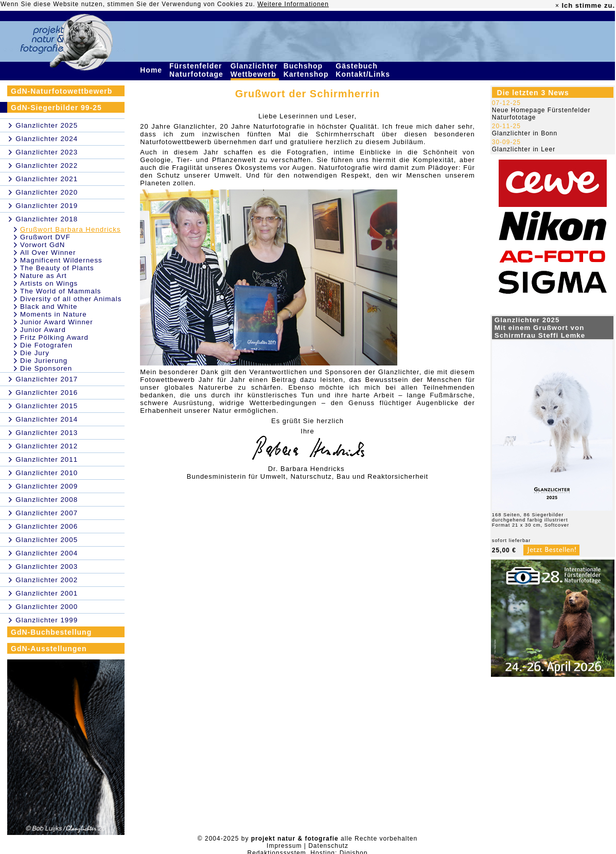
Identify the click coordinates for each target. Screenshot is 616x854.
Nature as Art (43, 276)
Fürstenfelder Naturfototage (198, 70)
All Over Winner (48, 252)
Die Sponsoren (46, 368)
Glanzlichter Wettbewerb (255, 70)
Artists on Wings (49, 283)
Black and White (49, 307)
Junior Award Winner (57, 322)
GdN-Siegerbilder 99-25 (56, 108)
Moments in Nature (54, 314)
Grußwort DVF (45, 237)
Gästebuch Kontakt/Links (364, 70)
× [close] (557, 6)
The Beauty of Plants (57, 268)
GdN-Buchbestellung (51, 632)
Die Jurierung (44, 361)
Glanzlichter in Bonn (525, 133)
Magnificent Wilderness (61, 260)
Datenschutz (328, 846)
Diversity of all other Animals (71, 299)
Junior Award (43, 330)
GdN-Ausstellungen (49, 649)
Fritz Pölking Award (54, 337)
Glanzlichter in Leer (524, 149)
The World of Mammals (61, 291)
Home (152, 70)
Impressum (284, 846)
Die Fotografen (46, 345)
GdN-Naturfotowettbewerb (61, 91)
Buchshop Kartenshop (307, 70)
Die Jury (35, 353)
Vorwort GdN (42, 245)
